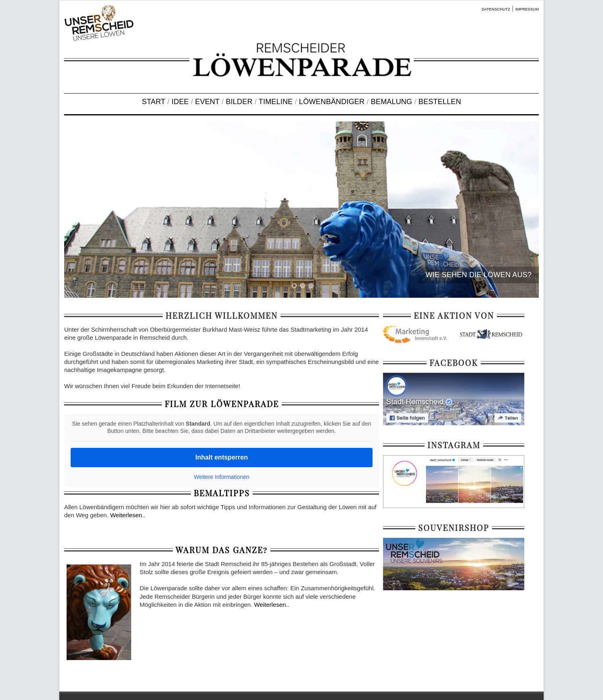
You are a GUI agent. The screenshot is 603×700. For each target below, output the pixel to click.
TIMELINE (276, 102)
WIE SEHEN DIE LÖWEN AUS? (479, 275)
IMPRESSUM (527, 9)
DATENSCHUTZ (496, 9)
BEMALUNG (392, 102)
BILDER (239, 102)
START (154, 102)
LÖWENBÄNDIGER (332, 102)
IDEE (180, 102)
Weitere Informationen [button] (221, 477)
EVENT (207, 102)
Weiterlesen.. (128, 515)
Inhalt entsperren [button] (222, 457)
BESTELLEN (440, 102)
